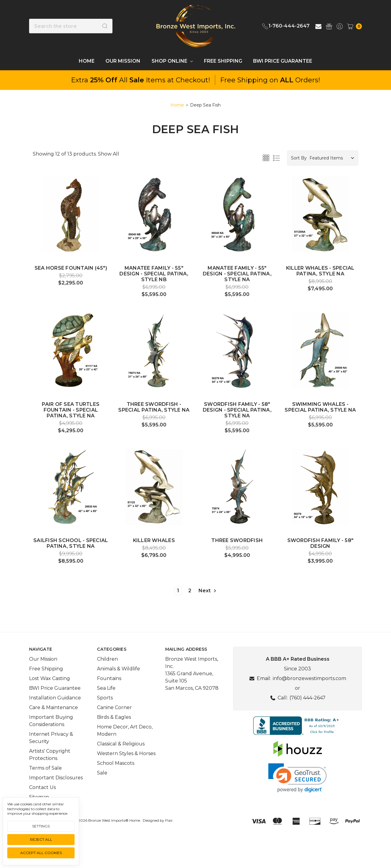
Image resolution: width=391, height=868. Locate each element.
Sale (102, 789)
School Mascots (116, 779)
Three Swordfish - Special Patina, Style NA (154, 407)
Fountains (109, 695)
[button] (297, 742)
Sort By (299, 158)
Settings (41, 826)
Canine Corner (114, 724)
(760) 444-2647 (307, 714)
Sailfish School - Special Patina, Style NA (71, 543)
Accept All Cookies (41, 853)
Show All (109, 154)
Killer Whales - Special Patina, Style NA (320, 271)
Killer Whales (154, 540)
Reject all (41, 839)
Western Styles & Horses (126, 770)
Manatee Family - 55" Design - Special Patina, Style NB (154, 274)
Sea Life (106, 704)
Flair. (169, 837)
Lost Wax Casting (50, 695)
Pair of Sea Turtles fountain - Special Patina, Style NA (71, 410)
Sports (105, 714)
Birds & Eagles (114, 733)
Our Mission (123, 61)
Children (107, 675)
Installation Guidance (55, 714)
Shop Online (172, 61)
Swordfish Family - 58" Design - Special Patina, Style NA (237, 410)
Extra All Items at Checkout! (140, 80)
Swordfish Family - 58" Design (321, 543)
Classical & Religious (121, 760)
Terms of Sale (45, 784)
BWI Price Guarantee (283, 61)
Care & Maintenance (53, 724)
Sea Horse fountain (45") (71, 268)
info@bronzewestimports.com (309, 695)
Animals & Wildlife (119, 685)
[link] (297, 794)
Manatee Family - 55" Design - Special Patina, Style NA (237, 274)
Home (87, 61)
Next (208, 591)
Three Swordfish (237, 540)
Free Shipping (223, 61)
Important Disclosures (56, 794)
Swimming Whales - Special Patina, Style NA (320, 407)
